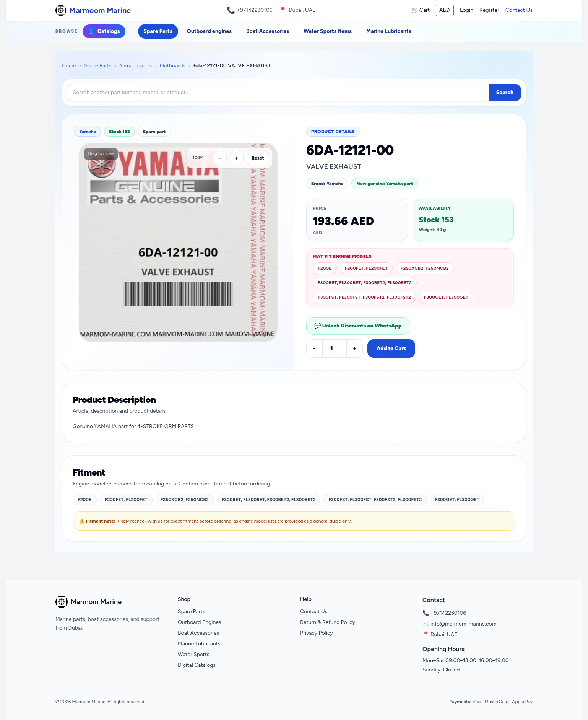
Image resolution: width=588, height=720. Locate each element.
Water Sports (194, 654)
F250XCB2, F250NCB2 (425, 268)
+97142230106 (255, 10)
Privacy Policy (317, 633)
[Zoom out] (220, 158)
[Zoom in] (237, 158)
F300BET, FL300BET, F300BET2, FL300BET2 (365, 283)
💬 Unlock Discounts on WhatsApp (358, 326)
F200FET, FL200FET (366, 268)
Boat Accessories (268, 31)
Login (467, 10)
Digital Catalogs (197, 665)
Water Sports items (328, 31)
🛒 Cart (421, 10)
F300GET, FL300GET (446, 297)
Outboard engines (209, 31)
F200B (325, 268)
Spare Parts (158, 31)
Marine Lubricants (389, 31)
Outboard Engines (199, 622)
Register (489, 10)
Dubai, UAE (444, 634)
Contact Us (519, 10)
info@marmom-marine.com (464, 624)
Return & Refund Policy (328, 622)
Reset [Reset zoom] (258, 158)
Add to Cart (391, 348)
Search (505, 92)
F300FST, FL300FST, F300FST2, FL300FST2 (364, 297)
